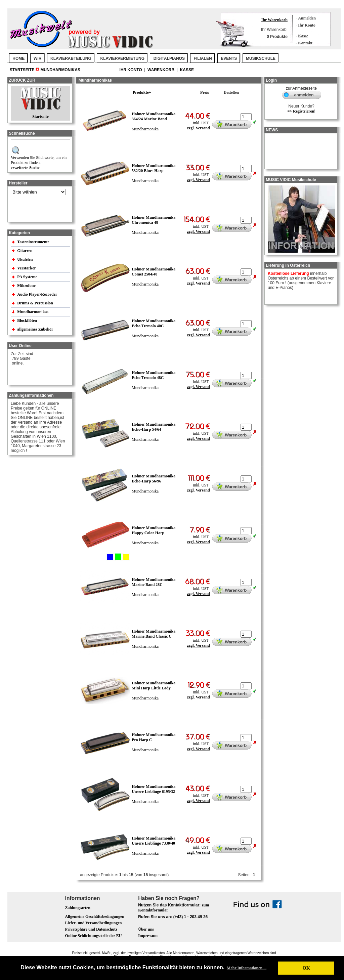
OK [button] (306, 968)
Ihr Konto (307, 25)
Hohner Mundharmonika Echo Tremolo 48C (154, 375)
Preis (205, 92)
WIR (37, 58)
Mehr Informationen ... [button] (247, 968)
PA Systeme (28, 277)
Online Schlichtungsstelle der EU (94, 936)
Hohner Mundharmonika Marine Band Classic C (154, 634)
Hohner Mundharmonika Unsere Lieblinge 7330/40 (154, 841)
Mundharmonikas (60, 70)
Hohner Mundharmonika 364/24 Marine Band (154, 116)
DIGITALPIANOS (169, 58)
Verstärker (27, 268)
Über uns (146, 929)
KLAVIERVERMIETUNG (123, 58)
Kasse (303, 36)
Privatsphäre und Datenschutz (91, 929)
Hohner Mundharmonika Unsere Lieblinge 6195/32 (154, 789)
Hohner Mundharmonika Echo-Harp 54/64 (154, 427)
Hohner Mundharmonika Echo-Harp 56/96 (154, 479)
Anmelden (307, 18)
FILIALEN (203, 58)
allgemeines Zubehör (36, 329)
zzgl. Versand (199, 128)
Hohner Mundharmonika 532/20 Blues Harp (154, 168)
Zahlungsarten (78, 908)
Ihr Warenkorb (274, 20)
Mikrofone (27, 286)
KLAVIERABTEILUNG (71, 58)
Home (18, 58)
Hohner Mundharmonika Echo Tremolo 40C (154, 323)
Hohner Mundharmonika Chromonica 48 (154, 220)
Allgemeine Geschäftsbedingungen (95, 917)
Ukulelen (25, 259)
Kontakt (305, 43)
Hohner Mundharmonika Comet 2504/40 (154, 272)
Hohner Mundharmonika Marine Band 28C (154, 582)
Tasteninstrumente (34, 242)
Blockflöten (28, 321)
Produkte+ (142, 92)
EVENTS (229, 58)
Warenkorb (161, 70)
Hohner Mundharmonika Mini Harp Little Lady (154, 686)
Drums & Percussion (35, 303)
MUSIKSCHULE (261, 58)
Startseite (23, 70)
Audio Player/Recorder (37, 294)
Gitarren (25, 251)
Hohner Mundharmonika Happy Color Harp (154, 530)
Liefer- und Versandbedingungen (94, 923)
